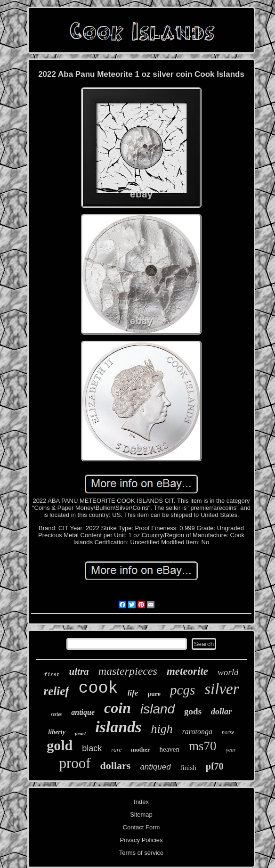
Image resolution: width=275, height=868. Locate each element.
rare (116, 749)
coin (117, 708)
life (133, 693)
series (56, 714)
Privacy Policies (141, 840)
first (52, 675)
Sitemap (141, 815)
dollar (221, 712)
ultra (79, 671)
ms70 (203, 746)
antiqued (155, 767)
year (231, 750)
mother (140, 749)
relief (56, 691)
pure (154, 694)
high (162, 729)
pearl (80, 733)
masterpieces (128, 671)
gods (193, 711)
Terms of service (142, 853)
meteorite (187, 671)
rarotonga (197, 732)
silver (222, 689)
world (228, 672)
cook (98, 688)
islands (118, 727)
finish (188, 768)
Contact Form (142, 827)
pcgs (182, 690)
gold (60, 745)
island (158, 709)
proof (75, 763)
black (92, 748)
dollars (116, 766)
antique (83, 712)
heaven (170, 749)
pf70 (215, 766)
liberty (57, 732)
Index (141, 802)
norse (228, 732)
